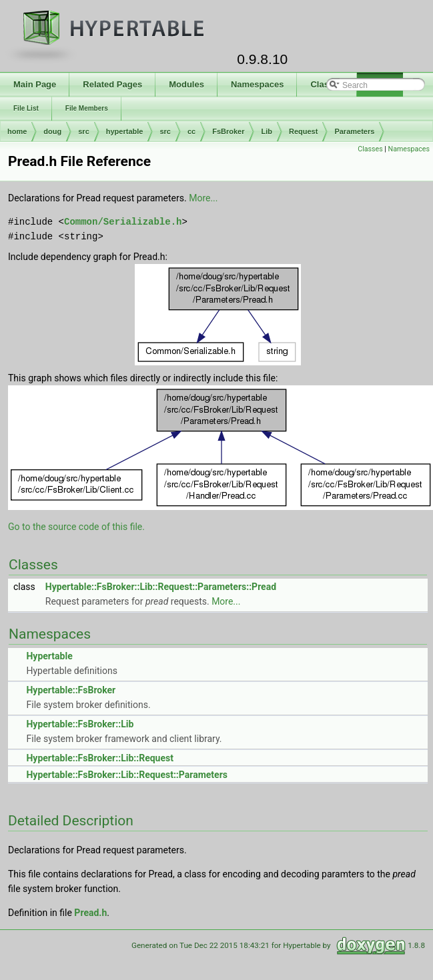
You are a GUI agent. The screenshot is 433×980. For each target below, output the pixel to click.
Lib (267, 131)
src (84, 131)
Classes (370, 149)
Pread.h (90, 913)
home (17, 131)
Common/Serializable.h (123, 222)
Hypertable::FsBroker (71, 690)
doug (52, 131)
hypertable (125, 131)
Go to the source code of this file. (76, 527)
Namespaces (409, 149)
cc (191, 131)
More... (203, 198)
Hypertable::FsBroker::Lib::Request (99, 758)
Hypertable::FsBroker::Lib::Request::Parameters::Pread (161, 587)
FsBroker (228, 131)
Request (303, 131)
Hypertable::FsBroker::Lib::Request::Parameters (126, 775)
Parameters (354, 131)
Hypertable (49, 656)
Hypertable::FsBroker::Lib (80, 724)
